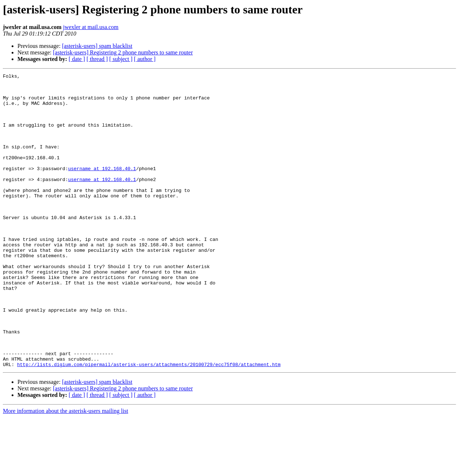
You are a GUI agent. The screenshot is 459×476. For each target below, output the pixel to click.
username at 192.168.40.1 (102, 188)
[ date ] (77, 59)
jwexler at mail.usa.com (91, 27)
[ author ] (145, 59)
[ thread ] (97, 59)
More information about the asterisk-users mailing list (66, 470)
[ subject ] (121, 59)
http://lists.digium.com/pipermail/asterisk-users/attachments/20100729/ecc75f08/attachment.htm (149, 423)
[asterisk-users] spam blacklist (97, 46)
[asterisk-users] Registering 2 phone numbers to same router (123, 52)
